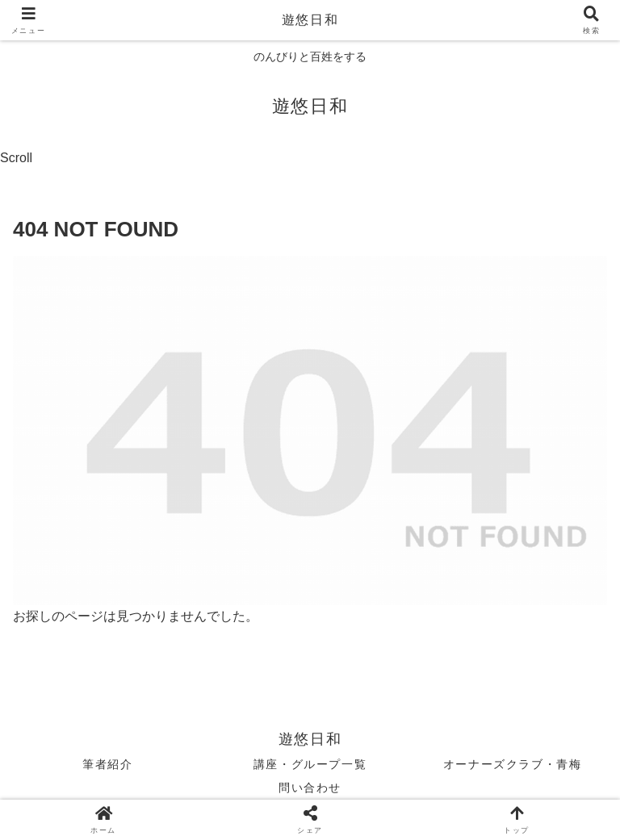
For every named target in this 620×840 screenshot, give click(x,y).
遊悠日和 (310, 20)
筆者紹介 (107, 764)
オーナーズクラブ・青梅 (513, 764)
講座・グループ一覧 (310, 764)
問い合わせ (310, 788)
